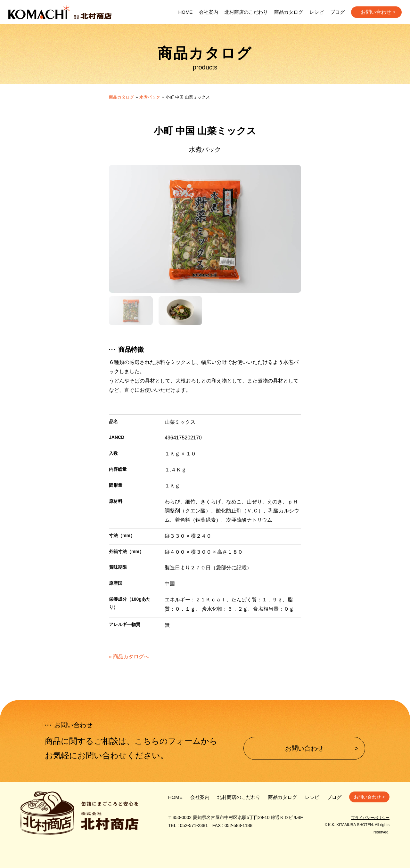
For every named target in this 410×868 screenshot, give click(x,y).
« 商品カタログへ (129, 657)
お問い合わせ (376, 12)
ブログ (337, 12)
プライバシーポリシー (370, 818)
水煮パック (150, 97)
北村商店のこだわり (246, 12)
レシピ (317, 12)
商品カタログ (289, 12)
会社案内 (209, 12)
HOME (185, 12)
